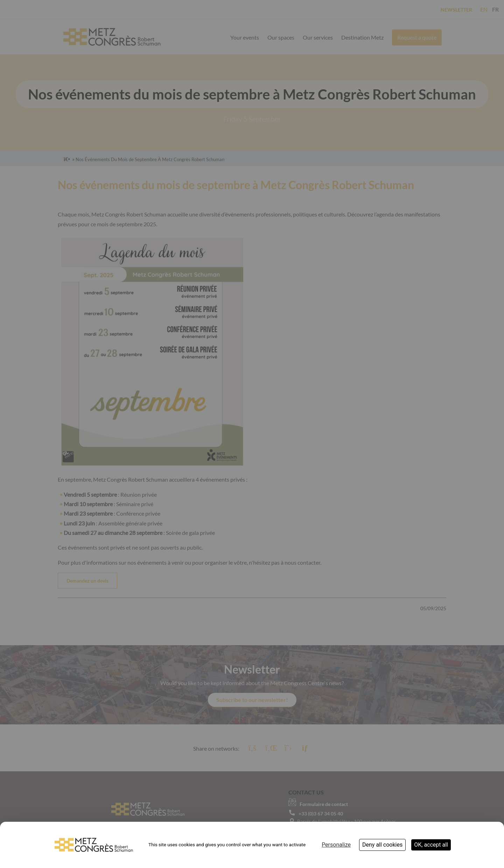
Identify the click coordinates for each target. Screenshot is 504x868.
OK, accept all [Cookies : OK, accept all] (431, 845)
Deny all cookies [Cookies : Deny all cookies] (382, 845)
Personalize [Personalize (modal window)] (336, 845)
